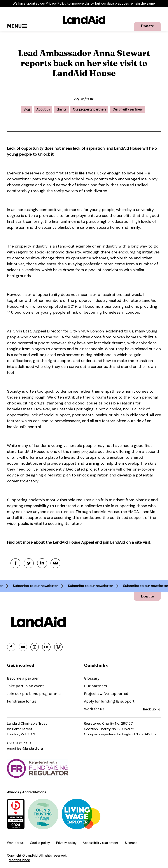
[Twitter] (29, 563)
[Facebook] (15, 563)
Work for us (94, 709)
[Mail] (55, 563)
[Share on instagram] (35, 647)
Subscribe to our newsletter (34, 586)
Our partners (95, 686)
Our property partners (89, 109)
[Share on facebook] (11, 647)
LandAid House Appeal (73, 542)
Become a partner (23, 678)
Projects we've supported (106, 694)
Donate (147, 26)
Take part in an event (25, 686)
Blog (27, 109)
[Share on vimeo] (58, 647)
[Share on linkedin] (46, 647)
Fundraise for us (22, 701)
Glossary (92, 678)
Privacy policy (66, 843)
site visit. (143, 542)
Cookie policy (40, 843)
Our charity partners (128, 109)
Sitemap (131, 843)
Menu (17, 26)
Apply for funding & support (109, 701)
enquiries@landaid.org (25, 748)
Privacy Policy (56, 4)
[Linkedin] (42, 563)
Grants (61, 109)
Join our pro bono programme (34, 694)
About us (43, 109)
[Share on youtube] (23, 647)
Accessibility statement (101, 843)
